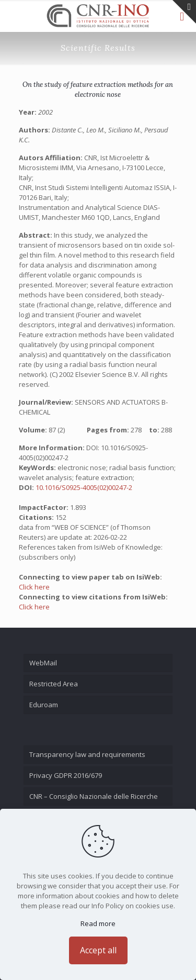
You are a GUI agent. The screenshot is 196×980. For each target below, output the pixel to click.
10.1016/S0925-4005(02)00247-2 (84, 487)
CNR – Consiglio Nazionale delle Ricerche (94, 796)
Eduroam (44, 705)
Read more (98, 923)
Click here (34, 587)
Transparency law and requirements (87, 754)
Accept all (98, 950)
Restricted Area (54, 684)
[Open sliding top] (184, 12)
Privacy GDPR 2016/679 (66, 775)
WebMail (43, 663)
